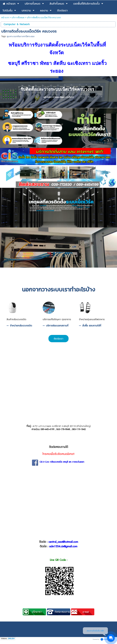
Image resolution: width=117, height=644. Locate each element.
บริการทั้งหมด (18, 17)
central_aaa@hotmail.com (63, 543)
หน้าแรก (5, 17)
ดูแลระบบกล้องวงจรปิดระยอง (21, 36)
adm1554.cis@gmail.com (63, 547)
